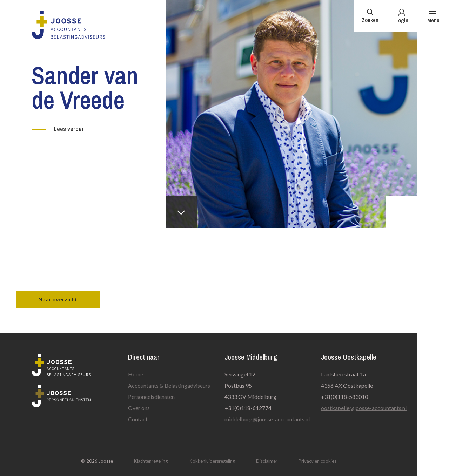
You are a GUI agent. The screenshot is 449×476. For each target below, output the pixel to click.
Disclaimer (267, 461)
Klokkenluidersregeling (212, 461)
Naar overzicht (58, 299)
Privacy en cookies (317, 461)
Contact (138, 419)
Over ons (139, 408)
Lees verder (69, 129)
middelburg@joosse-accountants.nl (267, 419)
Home (136, 374)
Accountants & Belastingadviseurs (169, 385)
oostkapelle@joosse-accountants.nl (364, 408)
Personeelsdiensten (151, 397)
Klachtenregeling (151, 461)
